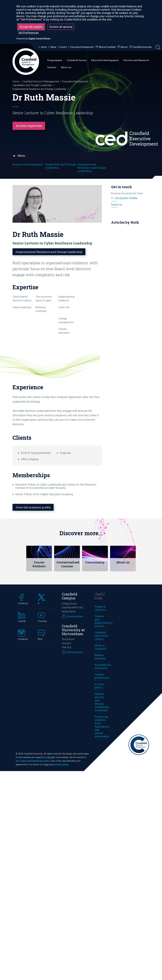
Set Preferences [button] (29, 33)
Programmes (55, 60)
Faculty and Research (136, 60)
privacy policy (61, 764)
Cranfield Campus (70, 596)
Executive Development (105, 60)
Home (16, 81)
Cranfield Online (77, 60)
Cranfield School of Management (41, 81)
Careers (52, 67)
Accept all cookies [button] (31, 27)
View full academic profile (34, 507)
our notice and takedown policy (33, 761)
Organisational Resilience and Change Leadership (39, 89)
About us (66, 67)
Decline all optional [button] (61, 27)
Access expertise (29, 125)
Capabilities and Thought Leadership (32, 85)
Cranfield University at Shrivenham (73, 630)
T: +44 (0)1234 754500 (124, 198)
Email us (117, 204)
